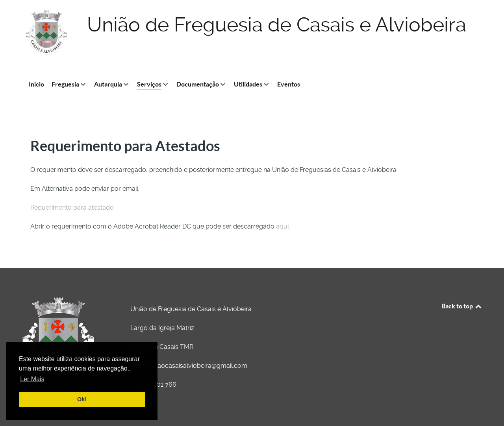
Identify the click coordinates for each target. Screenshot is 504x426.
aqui (282, 226)
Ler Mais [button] (32, 379)
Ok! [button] (82, 399)
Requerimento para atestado (72, 207)
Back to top (462, 306)
